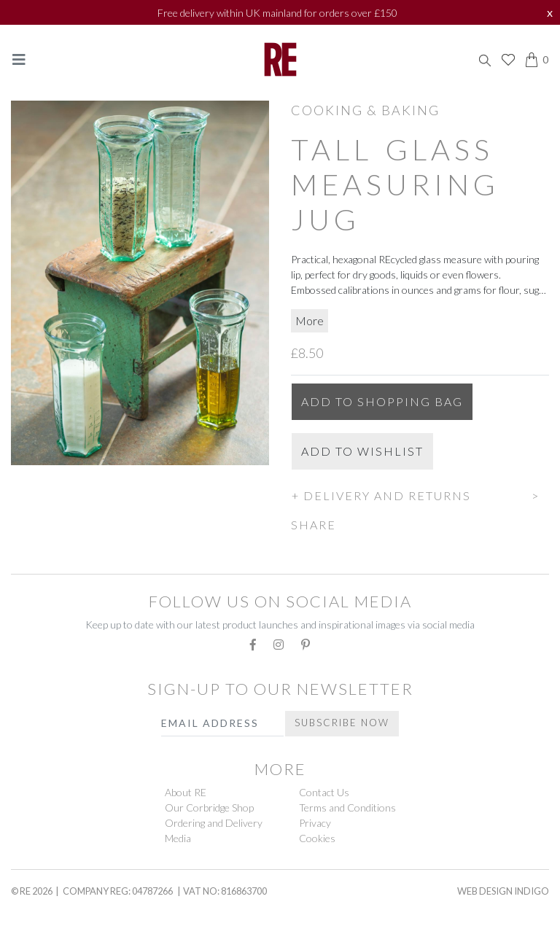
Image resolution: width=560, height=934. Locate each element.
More (310, 320)
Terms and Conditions (347, 807)
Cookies (317, 838)
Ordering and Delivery (214, 823)
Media (178, 838)
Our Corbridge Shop (209, 807)
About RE (186, 792)
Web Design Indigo (503, 891)
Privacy (315, 823)
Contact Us (324, 792)
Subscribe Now (342, 723)
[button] (420, 494)
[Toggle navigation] (19, 59)
